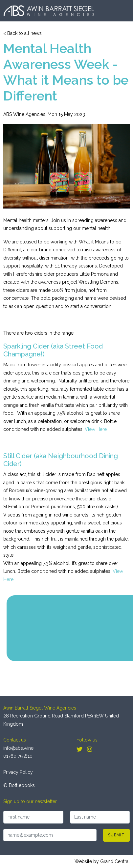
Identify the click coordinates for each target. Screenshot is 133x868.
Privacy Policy (18, 772)
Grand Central (115, 861)
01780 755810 (18, 756)
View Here (96, 429)
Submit (116, 835)
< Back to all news (22, 33)
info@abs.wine (18, 748)
